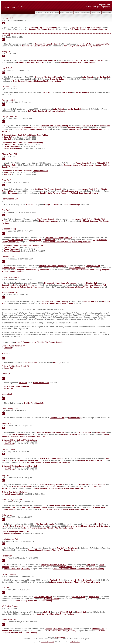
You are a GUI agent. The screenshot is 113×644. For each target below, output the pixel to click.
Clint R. (66, 567)
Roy (8, 442)
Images (77, 13)
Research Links (107, 13)
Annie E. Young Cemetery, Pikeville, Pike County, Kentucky (67, 242)
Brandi (57, 363)
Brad (8, 348)
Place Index (69, 13)
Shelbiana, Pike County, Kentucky (48, 189)
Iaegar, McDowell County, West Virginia (31, 130)
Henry (33, 466)
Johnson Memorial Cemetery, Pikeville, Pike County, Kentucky (44, 462)
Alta (46, 612)
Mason (9, 368)
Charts (62, 13)
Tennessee (12, 193)
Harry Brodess (70, 191)
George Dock (83, 163)
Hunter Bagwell (60, 637)
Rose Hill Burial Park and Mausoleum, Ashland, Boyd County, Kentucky (69, 193)
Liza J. (46, 92)
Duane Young (11, 147)
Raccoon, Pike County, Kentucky (44, 27)
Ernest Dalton (77, 268)
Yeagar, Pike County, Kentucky (52, 458)
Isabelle (105, 126)
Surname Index (48, 13)
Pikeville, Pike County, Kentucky (52, 266)
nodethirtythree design (75, 642)
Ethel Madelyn (21, 487)
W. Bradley (51, 599)
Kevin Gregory (12, 494)
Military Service (85, 13)
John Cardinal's (45, 642)
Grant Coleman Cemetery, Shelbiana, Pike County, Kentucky (37, 81)
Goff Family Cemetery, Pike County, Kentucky (88, 29)
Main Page (39, 13)
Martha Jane (94, 27)
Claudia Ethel (31, 128)
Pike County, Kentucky (46, 219)
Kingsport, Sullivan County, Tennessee (33, 270)
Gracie (18, 434)
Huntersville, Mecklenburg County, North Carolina (87, 526)
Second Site (51, 642)
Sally (56, 487)
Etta (8, 139)
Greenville (57, 79)
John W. (78, 27)
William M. (90, 126)
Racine (9, 444)
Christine (10, 145)
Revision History (96, 13)
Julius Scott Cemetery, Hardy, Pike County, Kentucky (31, 601)
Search (57, 13)
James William (12, 148)
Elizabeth (74, 128)
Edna (8, 137)
